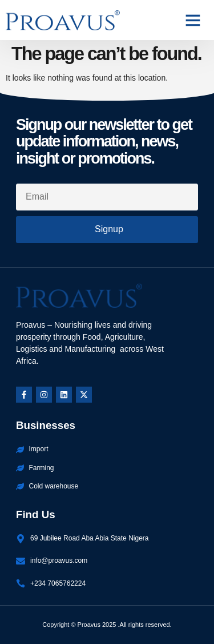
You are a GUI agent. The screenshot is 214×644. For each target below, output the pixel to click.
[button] (193, 20)
